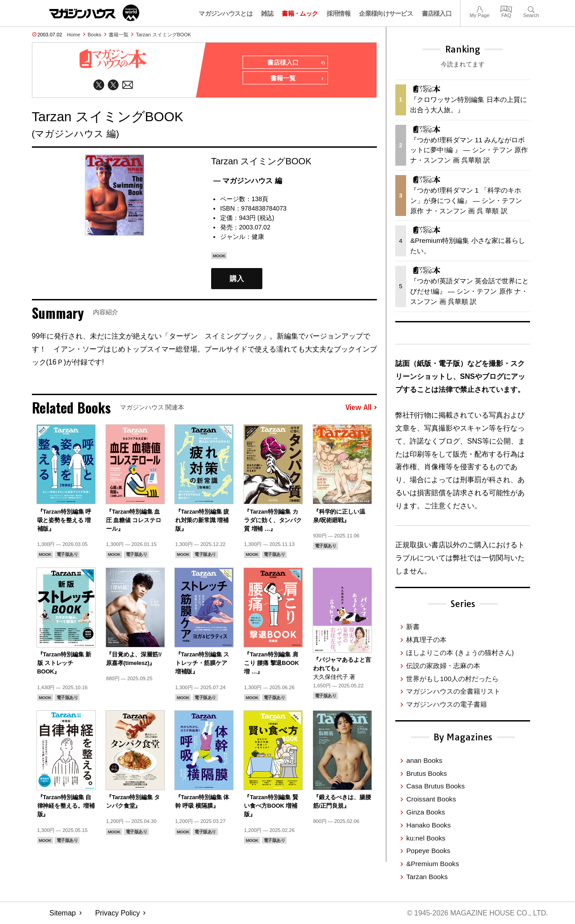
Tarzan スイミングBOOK (164, 35)
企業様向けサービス (386, 13)
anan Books (424, 760)
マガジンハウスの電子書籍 (447, 704)
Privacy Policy (118, 913)
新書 (413, 627)
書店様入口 (437, 13)
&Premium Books (432, 864)
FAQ (506, 8)
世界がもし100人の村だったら (452, 679)
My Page (479, 8)
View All (361, 408)
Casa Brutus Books (435, 786)
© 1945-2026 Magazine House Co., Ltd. (477, 913)
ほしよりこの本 (460, 653)
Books (95, 35)
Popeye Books (428, 851)
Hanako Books (428, 825)
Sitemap (63, 913)
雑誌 (267, 13)
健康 (258, 237)
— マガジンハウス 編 (248, 181)
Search (531, 8)
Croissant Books (431, 799)
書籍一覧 (119, 35)
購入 (237, 279)
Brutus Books (426, 773)
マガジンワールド (94, 13)
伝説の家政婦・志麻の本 (443, 666)
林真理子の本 (426, 640)
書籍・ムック (300, 13)
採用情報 (338, 13)
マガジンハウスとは (226, 13)
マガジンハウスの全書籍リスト (453, 691)
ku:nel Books (426, 838)
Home (73, 35)
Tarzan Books (427, 877)
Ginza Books (425, 812)
